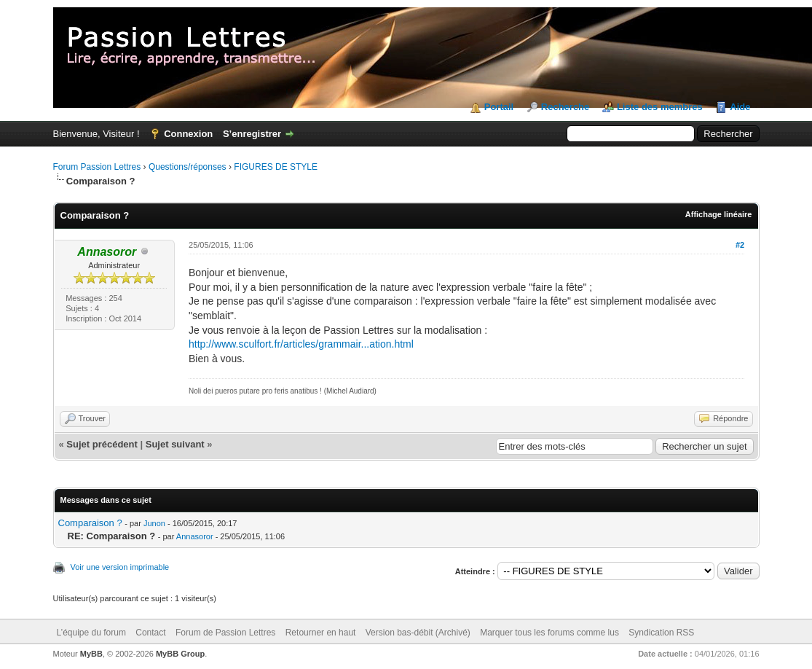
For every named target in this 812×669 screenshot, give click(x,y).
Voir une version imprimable (120, 567)
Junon (154, 523)
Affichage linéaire (719, 214)
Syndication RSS (661, 633)
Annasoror (195, 536)
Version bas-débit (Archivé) (418, 633)
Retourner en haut (321, 633)
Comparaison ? (90, 523)
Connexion (188, 134)
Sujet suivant (175, 444)
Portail (499, 107)
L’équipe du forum (91, 633)
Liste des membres (660, 107)
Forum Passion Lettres (97, 167)
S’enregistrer (252, 134)
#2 (740, 245)
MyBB (91, 654)
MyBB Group (180, 654)
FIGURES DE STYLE (276, 167)
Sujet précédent (102, 444)
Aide (740, 107)
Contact (150, 633)
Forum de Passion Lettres (225, 633)
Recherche (565, 107)
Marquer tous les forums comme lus (549, 633)
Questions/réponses (188, 167)
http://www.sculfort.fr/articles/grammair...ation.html (301, 344)
